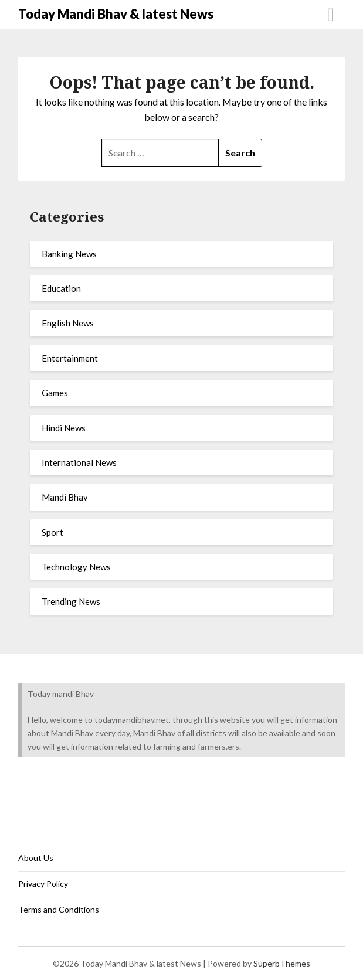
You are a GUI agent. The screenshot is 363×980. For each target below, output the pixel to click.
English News (68, 323)
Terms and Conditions (59, 909)
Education (61, 288)
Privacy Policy (43, 884)
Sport (52, 532)
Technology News (76, 567)
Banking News (69, 254)
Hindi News (64, 428)
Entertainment (70, 358)
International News (79, 462)
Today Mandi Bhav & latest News (116, 14)
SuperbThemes (282, 963)
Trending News (71, 601)
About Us (36, 858)
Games (55, 393)
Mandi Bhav (65, 497)
